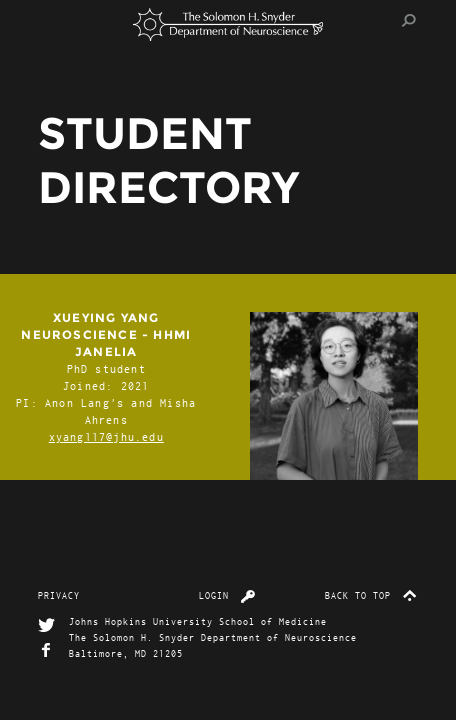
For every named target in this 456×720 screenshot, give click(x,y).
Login (227, 595)
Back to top (371, 595)
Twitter (46, 625)
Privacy (59, 595)
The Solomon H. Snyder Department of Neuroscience (228, 24)
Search (409, 20)
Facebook (46, 650)
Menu (58, 20)
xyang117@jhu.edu (106, 436)
